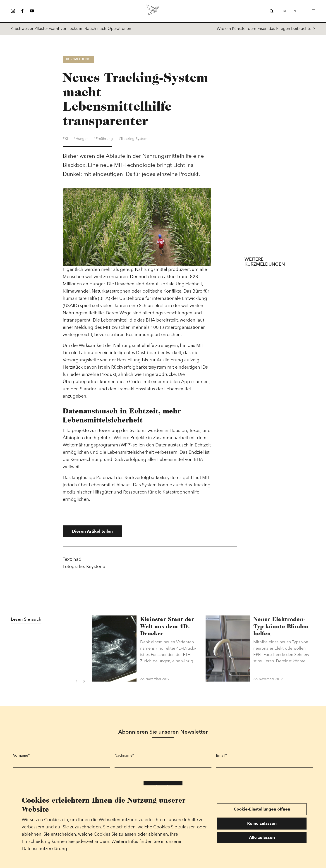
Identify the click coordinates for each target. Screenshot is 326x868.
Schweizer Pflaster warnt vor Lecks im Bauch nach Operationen (71, 29)
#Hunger (81, 142)
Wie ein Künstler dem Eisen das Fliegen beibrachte (266, 29)
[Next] (84, 684)
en (294, 11)
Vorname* (21, 758)
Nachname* (124, 758)
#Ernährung (103, 142)
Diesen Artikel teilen (92, 534)
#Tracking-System (133, 142)
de (285, 11)
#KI (65, 142)
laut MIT (202, 480)
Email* (221, 758)
